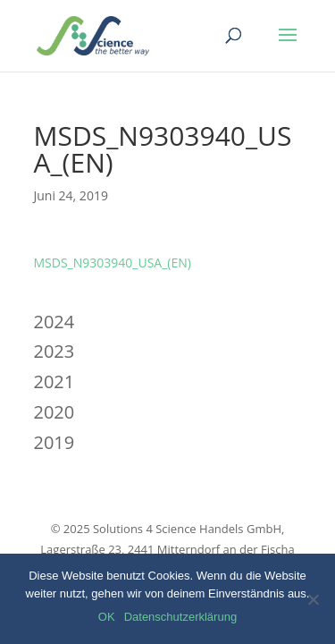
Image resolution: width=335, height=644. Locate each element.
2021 (54, 381)
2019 (54, 442)
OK (107, 617)
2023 (54, 351)
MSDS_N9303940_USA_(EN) (113, 263)
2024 (54, 322)
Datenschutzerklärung (180, 617)
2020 (54, 412)
